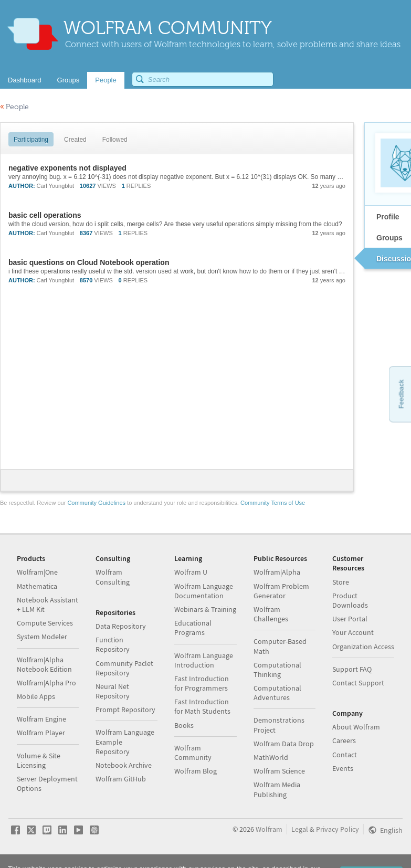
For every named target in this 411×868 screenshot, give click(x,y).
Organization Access (363, 647)
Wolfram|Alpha (277, 572)
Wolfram (269, 829)
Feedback (401, 394)
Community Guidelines (96, 503)
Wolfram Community (193, 753)
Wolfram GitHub (121, 779)
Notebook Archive (124, 765)
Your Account (353, 632)
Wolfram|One (37, 572)
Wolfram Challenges (271, 614)
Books (184, 725)
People (14, 107)
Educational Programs (193, 628)
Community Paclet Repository (124, 668)
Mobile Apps (36, 696)
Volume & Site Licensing (39, 760)
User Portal (350, 619)
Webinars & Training (205, 609)
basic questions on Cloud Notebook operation (89, 262)
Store (341, 582)
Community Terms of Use (273, 503)
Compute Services (45, 623)
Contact (345, 755)
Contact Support (358, 683)
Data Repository (121, 626)
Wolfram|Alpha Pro (46, 683)
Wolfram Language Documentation (204, 591)
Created (75, 140)
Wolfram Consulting (113, 577)
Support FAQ (352, 669)
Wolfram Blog (196, 771)
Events (343, 768)
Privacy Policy (338, 829)
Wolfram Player (41, 733)
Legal (300, 829)
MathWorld (271, 757)
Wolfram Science (279, 771)
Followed (115, 140)
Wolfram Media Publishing (277, 789)
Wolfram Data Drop (284, 744)
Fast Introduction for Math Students (202, 706)
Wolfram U (191, 572)
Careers (344, 740)
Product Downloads (350, 600)
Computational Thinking (277, 670)
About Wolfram (356, 727)
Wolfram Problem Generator (281, 591)
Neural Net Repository (113, 691)
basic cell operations (45, 215)
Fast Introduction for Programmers (202, 683)
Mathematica (37, 586)
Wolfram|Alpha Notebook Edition (44, 664)
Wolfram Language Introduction (204, 660)
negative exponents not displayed (67, 168)
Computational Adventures (277, 693)
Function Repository (113, 644)
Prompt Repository (125, 710)
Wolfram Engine (41, 719)
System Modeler (42, 637)
